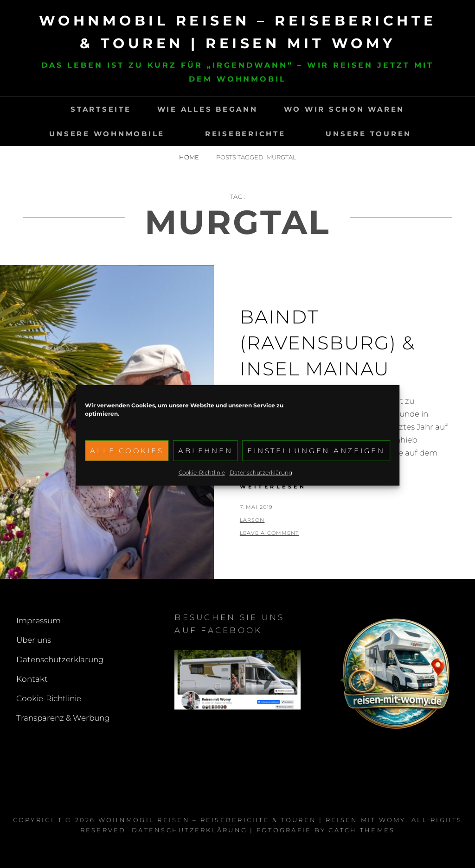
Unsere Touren (369, 134)
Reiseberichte (245, 134)
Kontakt (32, 679)
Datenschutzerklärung (261, 485)
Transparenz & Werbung (63, 718)
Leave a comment (270, 533)
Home (190, 157)
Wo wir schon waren (344, 109)
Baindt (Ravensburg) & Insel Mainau (327, 343)
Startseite (101, 109)
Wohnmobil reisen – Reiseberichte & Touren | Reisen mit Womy (252, 820)
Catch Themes (362, 830)
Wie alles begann (208, 109)
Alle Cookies (127, 463)
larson (252, 520)
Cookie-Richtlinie (202, 485)
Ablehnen (205, 463)
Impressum (39, 621)
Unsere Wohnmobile (107, 134)
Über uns (34, 640)
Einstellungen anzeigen (316, 463)
